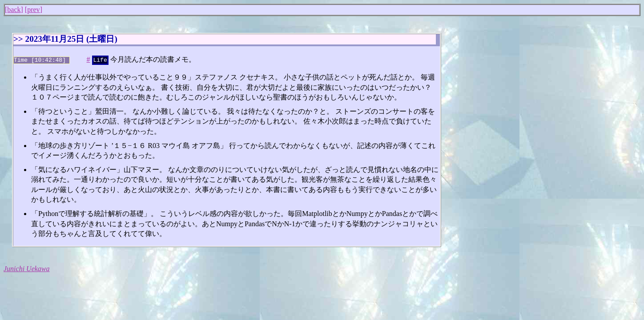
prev (33, 10)
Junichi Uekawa (27, 268)
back (14, 10)
